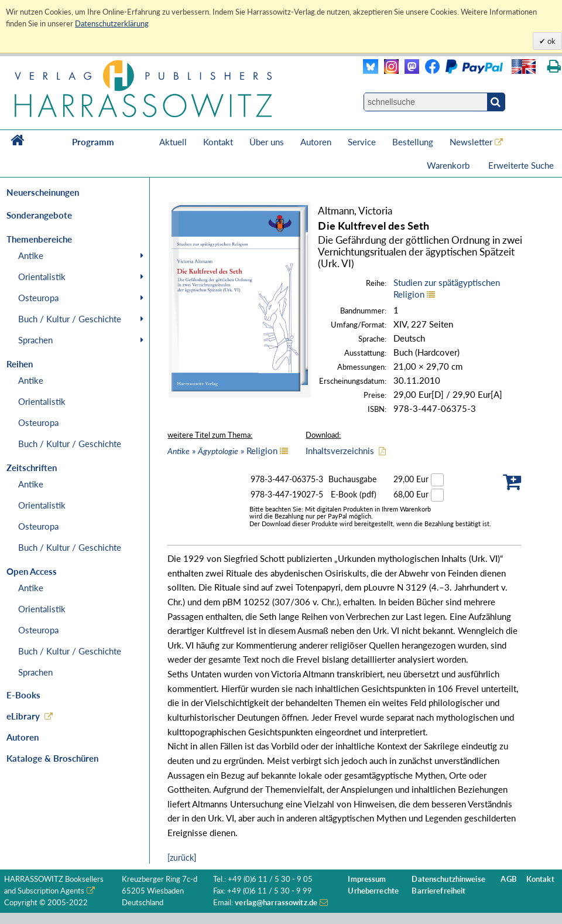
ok (551, 41)
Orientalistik (42, 277)
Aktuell (173, 142)
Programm (93, 142)
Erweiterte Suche (521, 165)
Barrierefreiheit (438, 891)
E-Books (23, 695)
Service (362, 142)
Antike (31, 255)
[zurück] (182, 857)
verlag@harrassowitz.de (276, 903)
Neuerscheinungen (43, 192)
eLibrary (23, 716)
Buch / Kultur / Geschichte (70, 319)
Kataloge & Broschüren (52, 758)
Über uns (267, 142)
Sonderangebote (39, 215)
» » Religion (222, 451)
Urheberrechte (373, 891)
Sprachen (35, 340)
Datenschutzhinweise (448, 879)
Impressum (367, 879)
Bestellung (413, 142)
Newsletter (471, 142)
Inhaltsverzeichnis (340, 451)
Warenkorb (449, 165)
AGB (508, 879)
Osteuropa (38, 298)
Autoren (316, 142)
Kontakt (218, 142)
